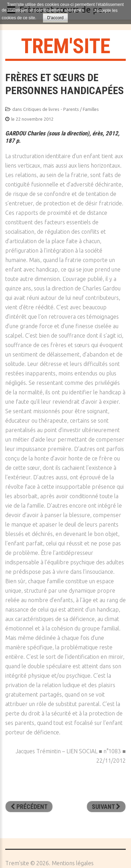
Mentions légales (73, 863)
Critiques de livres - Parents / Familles (61, 109)
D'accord (55, 18)
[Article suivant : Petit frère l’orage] (106, 807)
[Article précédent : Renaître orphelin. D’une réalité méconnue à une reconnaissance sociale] (29, 807)
